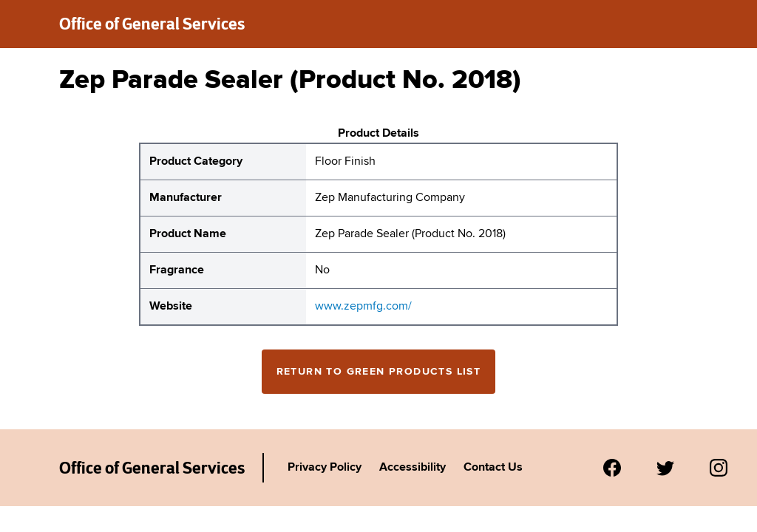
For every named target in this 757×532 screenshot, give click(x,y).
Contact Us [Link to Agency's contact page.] (493, 468)
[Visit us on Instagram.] (719, 468)
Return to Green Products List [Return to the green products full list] (379, 372)
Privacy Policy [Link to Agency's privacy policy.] (325, 468)
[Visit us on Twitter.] (665, 468)
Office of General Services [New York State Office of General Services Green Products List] (152, 468)
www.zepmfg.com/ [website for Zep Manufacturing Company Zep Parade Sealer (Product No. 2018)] (363, 307)
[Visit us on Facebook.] (612, 468)
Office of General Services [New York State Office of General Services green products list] (152, 24)
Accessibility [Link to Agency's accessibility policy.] (413, 468)
